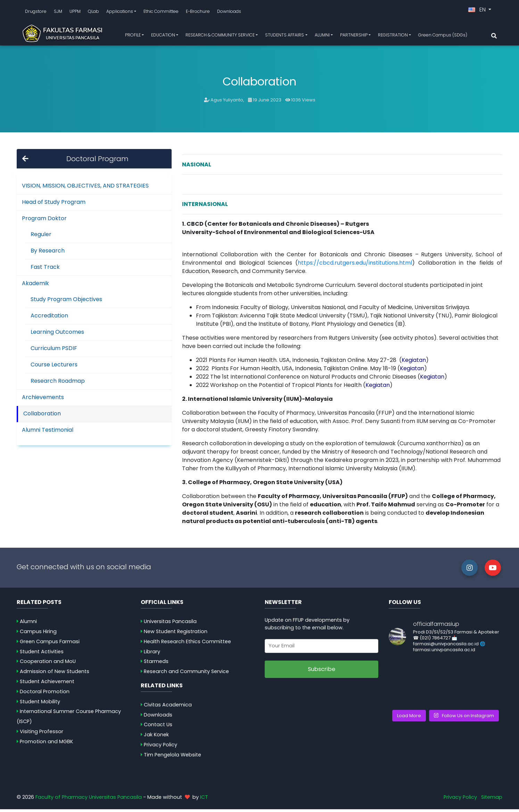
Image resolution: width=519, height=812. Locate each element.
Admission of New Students (55, 674)
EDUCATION (163, 36)
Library (152, 654)
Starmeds (156, 664)
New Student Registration (176, 634)
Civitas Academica (168, 707)
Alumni (28, 624)
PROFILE (133, 36)
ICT (204, 800)
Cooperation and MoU (48, 664)
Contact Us (158, 727)
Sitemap (492, 800)
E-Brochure (198, 13)
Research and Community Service (186, 674)
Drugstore (36, 13)
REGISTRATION (393, 36)
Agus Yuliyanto (227, 103)
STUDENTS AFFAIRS (285, 36)
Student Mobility (40, 704)
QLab (93, 13)
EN (478, 11)
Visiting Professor (42, 734)
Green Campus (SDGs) (443, 36)
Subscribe (322, 672)
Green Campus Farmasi (50, 644)
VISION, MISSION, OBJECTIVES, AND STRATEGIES (85, 188)
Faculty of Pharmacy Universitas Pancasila (89, 800)
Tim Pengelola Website (172, 757)
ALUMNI (322, 36)
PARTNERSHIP (354, 36)
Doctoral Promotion (45, 694)
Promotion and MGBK (46, 744)
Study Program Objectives (66, 302)
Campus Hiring (38, 634)
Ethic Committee (161, 13)
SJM (58, 13)
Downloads (229, 13)
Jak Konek (156, 737)
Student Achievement (47, 684)
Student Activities (42, 654)
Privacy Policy (160, 747)
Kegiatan (378, 388)
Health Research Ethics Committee (187, 644)
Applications (120, 13)
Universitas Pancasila (170, 624)
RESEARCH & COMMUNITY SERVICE (220, 36)
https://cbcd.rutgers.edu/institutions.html (355, 266)
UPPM (75, 13)
